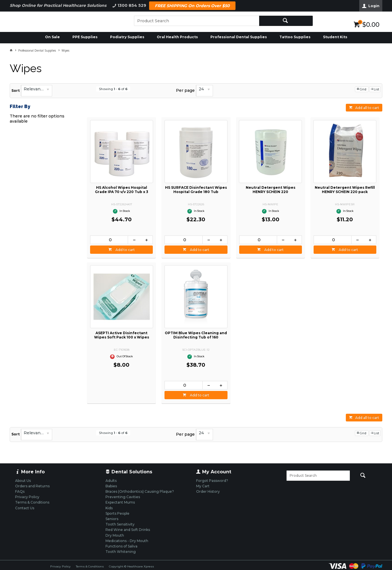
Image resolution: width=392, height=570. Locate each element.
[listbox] (36, 91)
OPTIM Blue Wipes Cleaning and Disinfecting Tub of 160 (196, 335)
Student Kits (335, 37)
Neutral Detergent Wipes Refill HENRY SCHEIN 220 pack (345, 190)
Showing (113, 89)
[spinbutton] (109, 240)
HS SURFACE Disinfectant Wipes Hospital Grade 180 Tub (196, 190)
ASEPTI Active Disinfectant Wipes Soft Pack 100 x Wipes (122, 335)
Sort (16, 91)
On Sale (52, 37)
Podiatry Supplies (127, 37)
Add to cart (125, 250)
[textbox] (197, 21)
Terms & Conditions (90, 566)
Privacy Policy (60, 566)
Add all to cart (367, 108)
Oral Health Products (177, 37)
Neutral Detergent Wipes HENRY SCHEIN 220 (271, 190)
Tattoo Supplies (295, 37)
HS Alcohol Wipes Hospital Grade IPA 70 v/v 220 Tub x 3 (122, 190)
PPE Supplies (85, 37)
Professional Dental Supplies (239, 37)
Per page (185, 90)
